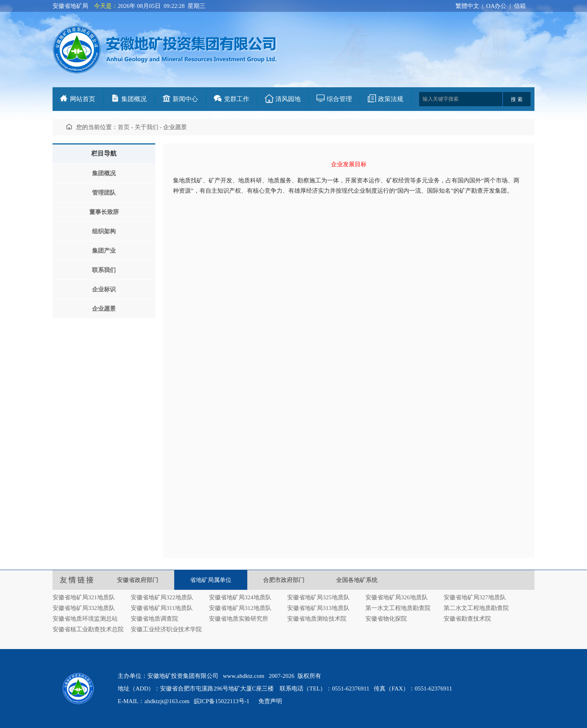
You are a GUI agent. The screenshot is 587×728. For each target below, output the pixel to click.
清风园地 (288, 99)
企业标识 (104, 289)
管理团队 (104, 193)
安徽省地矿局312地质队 (240, 608)
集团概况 (134, 99)
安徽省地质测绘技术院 (317, 619)
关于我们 (147, 127)
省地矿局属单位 (211, 580)
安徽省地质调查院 (154, 619)
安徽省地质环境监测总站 (85, 619)
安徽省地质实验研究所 (239, 619)
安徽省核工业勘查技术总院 (88, 629)
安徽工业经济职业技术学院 (166, 629)
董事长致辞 (104, 212)
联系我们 (104, 270)
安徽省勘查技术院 (467, 619)
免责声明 (270, 701)
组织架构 (104, 231)
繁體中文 (467, 6)
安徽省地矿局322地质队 (162, 597)
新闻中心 (185, 99)
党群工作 (237, 99)
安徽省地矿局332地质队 (84, 608)
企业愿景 (104, 309)
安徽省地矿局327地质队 (475, 597)
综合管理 (339, 99)
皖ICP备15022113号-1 (222, 701)
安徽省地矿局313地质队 (318, 608)
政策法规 (391, 99)
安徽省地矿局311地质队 (162, 608)
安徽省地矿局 (70, 6)
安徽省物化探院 (386, 619)
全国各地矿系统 (357, 580)
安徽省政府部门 (138, 580)
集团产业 (104, 251)
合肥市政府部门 (284, 580)
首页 (124, 127)
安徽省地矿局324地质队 (240, 597)
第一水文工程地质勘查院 (398, 608)
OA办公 (497, 6)
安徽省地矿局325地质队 (318, 597)
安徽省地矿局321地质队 (84, 597)
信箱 (520, 6)
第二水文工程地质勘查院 (476, 608)
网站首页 (83, 99)
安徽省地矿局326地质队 (397, 597)
